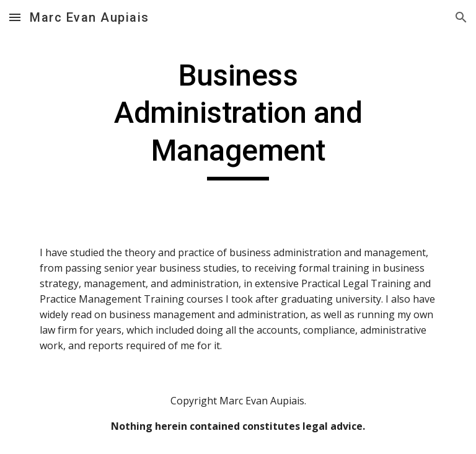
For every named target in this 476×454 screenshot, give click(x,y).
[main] (238, 119)
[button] (15, 17)
